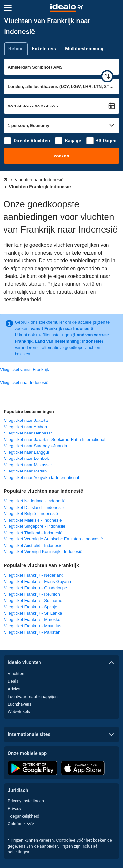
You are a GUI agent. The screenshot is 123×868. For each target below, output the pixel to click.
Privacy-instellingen (26, 801)
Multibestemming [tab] (84, 49)
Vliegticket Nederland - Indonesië (35, 501)
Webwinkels (19, 712)
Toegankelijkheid (23, 816)
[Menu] (8, 8)
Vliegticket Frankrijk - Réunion (32, 594)
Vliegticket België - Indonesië (31, 514)
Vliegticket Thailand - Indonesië (33, 533)
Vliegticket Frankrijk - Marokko (32, 619)
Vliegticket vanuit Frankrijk (24, 369)
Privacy (15, 808)
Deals (13, 681)
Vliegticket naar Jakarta (26, 420)
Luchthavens (20, 704)
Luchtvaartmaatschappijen (33, 696)
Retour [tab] (16, 49)
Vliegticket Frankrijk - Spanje (31, 607)
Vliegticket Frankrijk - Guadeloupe (35, 588)
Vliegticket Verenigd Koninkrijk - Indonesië (43, 552)
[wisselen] (107, 76)
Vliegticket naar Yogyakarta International (41, 478)
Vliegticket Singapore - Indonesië (35, 526)
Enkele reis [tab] (44, 49)
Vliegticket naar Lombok (26, 458)
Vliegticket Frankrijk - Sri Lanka (33, 613)
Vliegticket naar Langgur (27, 452)
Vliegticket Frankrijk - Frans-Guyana (37, 581)
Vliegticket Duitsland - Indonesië (34, 507)
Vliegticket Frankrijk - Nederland (34, 575)
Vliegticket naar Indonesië (24, 382)
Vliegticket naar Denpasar (28, 433)
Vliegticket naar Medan (25, 471)
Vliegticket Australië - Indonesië (33, 545)
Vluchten (16, 674)
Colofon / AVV (21, 824)
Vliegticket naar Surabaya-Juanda (35, 446)
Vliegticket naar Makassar (28, 465)
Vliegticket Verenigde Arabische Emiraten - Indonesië (53, 539)
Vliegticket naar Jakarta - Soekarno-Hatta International (55, 440)
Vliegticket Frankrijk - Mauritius (33, 626)
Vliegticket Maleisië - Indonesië (33, 520)
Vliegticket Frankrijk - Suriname (33, 601)
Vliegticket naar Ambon (25, 427)
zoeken (61, 156)
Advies (14, 689)
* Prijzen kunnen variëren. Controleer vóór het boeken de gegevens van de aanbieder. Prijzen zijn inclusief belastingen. (60, 846)
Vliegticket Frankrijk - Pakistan (32, 632)
